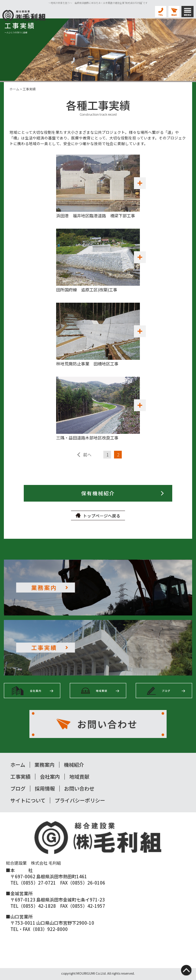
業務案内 (45, 765)
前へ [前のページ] (87, 455)
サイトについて (28, 800)
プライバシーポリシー (80, 800)
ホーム (18, 765)
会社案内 (50, 776)
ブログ (18, 788)
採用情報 (45, 788)
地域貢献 (79, 776)
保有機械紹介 (98, 493)
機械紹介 (74, 765)
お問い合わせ (79, 788)
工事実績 (20, 776)
